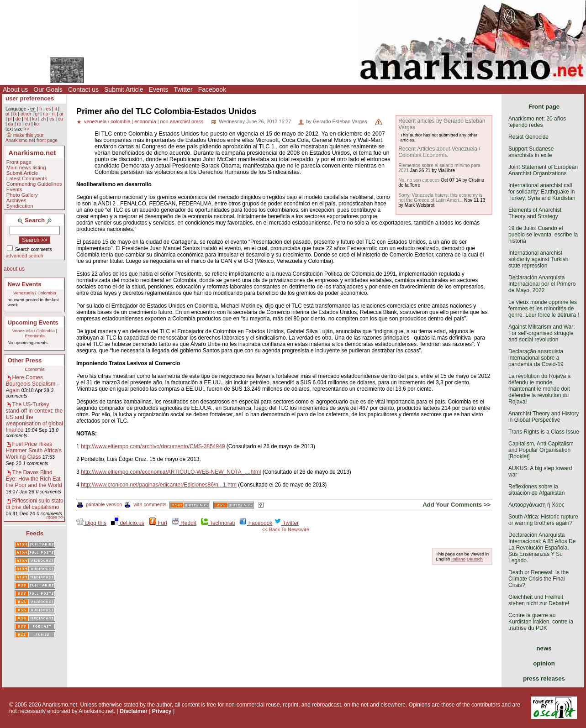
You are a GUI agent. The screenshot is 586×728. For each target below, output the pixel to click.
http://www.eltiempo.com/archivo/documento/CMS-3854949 (153, 446)
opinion (544, 663)
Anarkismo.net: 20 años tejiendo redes (537, 122)
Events (159, 89)
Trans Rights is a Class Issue (544, 432)
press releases (544, 678)
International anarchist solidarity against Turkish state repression (538, 259)
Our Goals (48, 89)
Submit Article (124, 89)
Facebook (212, 89)
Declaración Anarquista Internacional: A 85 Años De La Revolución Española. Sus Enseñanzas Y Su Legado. (542, 548)
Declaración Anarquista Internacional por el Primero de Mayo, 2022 (542, 284)
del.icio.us (128, 523)
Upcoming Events (33, 322)
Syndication (20, 206)
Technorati (218, 523)
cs (52, 119)
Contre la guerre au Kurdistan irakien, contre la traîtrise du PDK (541, 622)
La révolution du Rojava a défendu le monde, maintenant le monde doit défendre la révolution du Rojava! (539, 389)
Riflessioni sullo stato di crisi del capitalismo (35, 504)
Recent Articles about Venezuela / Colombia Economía (439, 152)
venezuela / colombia (107, 121)
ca (61, 119)
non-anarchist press (182, 121)
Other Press (25, 360)
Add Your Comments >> (457, 505)
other (26, 114)
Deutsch (475, 559)
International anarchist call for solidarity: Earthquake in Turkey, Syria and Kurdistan (542, 192)
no (45, 114)
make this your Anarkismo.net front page (32, 138)
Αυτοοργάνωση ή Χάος (536, 505)
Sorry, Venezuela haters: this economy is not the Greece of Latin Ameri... (440, 198)
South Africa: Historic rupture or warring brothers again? (543, 520)
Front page (19, 162)
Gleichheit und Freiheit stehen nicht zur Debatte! (539, 600)
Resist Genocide (528, 137)
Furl (158, 523)
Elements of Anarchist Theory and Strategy (535, 213)
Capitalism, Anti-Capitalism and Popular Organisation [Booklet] (541, 450)
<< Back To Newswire (285, 529)
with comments (145, 504)
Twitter (183, 89)
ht (26, 119)
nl (54, 114)
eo (28, 124)
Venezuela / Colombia (34, 293)
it (56, 109)
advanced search (25, 256)
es (49, 109)
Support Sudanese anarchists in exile (531, 152)
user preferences (30, 98)
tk (15, 114)
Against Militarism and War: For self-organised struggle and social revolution (542, 333)
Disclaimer (134, 711)
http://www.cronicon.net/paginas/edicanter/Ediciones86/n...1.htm (159, 485)
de (18, 119)
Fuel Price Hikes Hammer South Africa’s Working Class (34, 450)
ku (34, 119)
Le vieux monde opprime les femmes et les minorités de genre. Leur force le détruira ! (544, 309)
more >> (55, 517)
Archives (16, 200)
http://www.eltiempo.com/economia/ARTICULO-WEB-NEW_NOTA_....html (171, 472)
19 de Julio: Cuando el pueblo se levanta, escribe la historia (543, 235)
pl (10, 119)
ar (61, 114)
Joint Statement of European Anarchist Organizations (543, 170)
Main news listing (26, 168)
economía (145, 121)
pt (8, 114)
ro (19, 124)
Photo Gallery (22, 195)
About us (15, 89)
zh (43, 119)
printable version (100, 504)
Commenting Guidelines (34, 184)
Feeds (35, 533)
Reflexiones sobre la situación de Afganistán (536, 490)
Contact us (83, 89)
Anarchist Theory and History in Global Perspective (544, 417)
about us (14, 269)
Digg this (91, 523)
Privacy (162, 711)
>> (26, 129)
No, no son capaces (419, 180)
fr (41, 109)
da (10, 124)
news (544, 648)
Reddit (184, 523)
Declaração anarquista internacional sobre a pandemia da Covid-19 (536, 358)
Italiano (458, 559)
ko (36, 124)
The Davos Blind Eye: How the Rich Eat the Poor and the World (34, 479)
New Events (25, 284)
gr (37, 114)
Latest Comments (27, 178)
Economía (34, 336)
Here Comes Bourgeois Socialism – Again (33, 384)
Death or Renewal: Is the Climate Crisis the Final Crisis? (538, 579)
